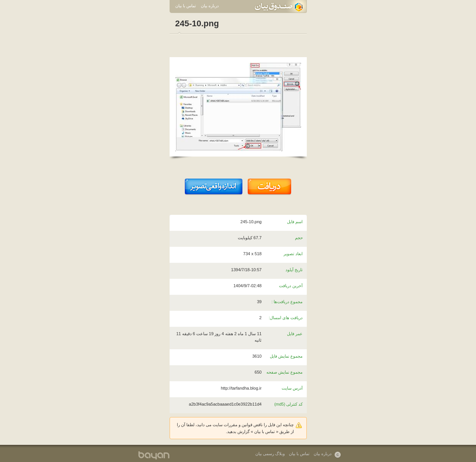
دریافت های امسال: (286, 318)
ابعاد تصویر (293, 254)
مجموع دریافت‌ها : (287, 302)
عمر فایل (295, 334)
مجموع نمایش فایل (286, 356)
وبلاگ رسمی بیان (270, 454)
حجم (299, 238)
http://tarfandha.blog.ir (241, 388)
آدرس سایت (292, 388)
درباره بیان (210, 6)
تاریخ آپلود (294, 270)
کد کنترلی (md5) (289, 404)
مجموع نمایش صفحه (284, 372)
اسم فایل (295, 222)
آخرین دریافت (291, 286)
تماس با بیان (186, 6)
